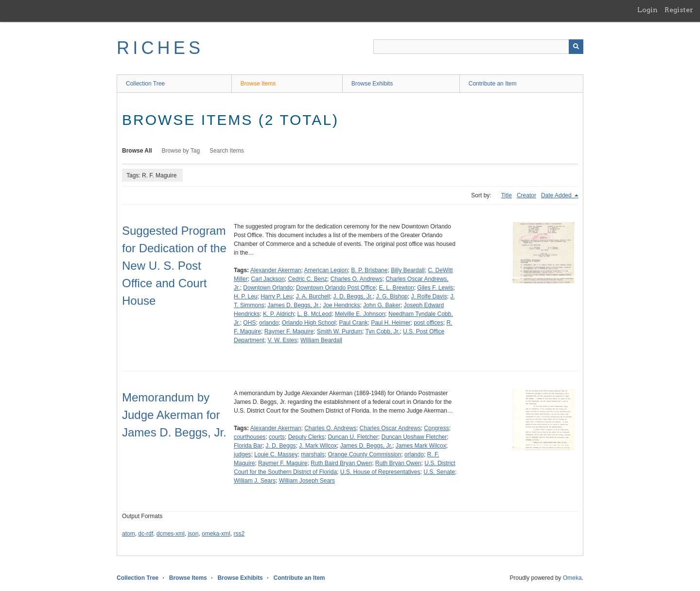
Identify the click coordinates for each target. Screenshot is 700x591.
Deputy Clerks (306, 437)
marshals (313, 454)
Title (507, 195)
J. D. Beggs (280, 446)
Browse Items (258, 84)
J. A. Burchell (313, 296)
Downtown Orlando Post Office (336, 288)
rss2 (239, 534)
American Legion (326, 270)
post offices (428, 323)
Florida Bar (248, 446)
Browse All (137, 151)
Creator (526, 195)
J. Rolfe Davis (429, 296)
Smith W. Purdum (340, 331)
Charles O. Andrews (357, 279)
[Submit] (576, 47)
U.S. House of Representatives (380, 472)
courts (277, 437)
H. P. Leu (245, 296)
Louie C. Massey (276, 454)
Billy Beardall (408, 270)
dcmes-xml (171, 534)
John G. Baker (382, 305)
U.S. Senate (439, 472)
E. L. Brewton (397, 288)
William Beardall (321, 340)
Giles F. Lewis (435, 288)
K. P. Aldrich (279, 314)
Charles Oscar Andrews (390, 428)
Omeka (572, 578)
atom (129, 534)
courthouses (250, 437)
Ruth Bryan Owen (398, 463)
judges (242, 454)
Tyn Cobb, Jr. (383, 331)
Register (679, 10)
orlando (269, 323)
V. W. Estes (282, 340)
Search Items (227, 151)
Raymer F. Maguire (289, 331)
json (193, 534)
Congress (436, 428)
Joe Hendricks (341, 305)
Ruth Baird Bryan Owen (341, 463)
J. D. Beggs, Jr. (353, 296)
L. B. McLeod (315, 314)
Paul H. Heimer (391, 323)
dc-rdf (146, 534)
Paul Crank (353, 323)
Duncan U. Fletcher (353, 437)
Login (647, 10)
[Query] (478, 47)
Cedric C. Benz (307, 279)
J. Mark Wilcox (318, 446)
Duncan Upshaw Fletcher (414, 437)
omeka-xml (216, 534)
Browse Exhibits (372, 84)
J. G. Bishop (392, 296)
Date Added (557, 195)
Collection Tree (145, 84)
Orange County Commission (364, 454)
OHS (249, 323)
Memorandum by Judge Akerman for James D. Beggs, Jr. (174, 415)
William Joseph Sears (307, 481)
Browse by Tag (181, 151)
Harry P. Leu (277, 296)
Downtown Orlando (268, 288)
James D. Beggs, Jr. (293, 305)
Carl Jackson (268, 279)
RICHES (160, 48)
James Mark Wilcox (421, 446)
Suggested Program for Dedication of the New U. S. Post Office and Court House (174, 266)
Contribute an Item (493, 84)
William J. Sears (255, 481)
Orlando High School (309, 323)
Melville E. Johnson (360, 314)
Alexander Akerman (276, 270)
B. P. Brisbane (369, 270)
